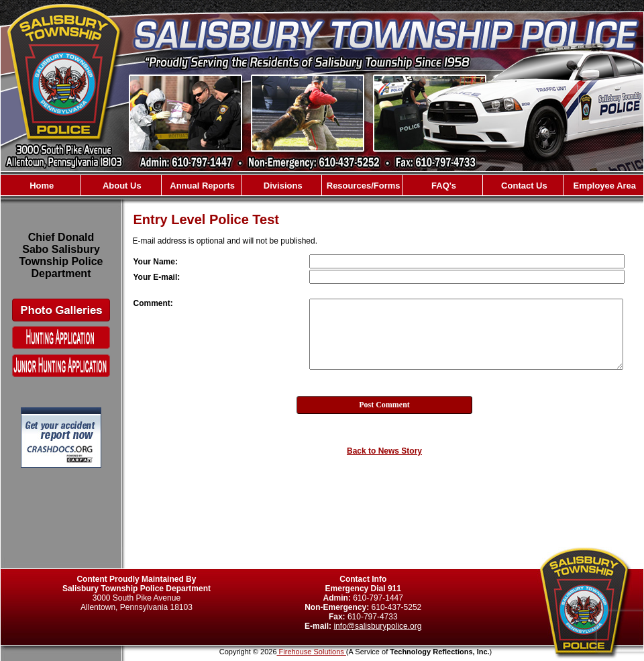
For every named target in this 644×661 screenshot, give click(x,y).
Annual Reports (201, 186)
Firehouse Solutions (312, 652)
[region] (322, 185)
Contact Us (523, 186)
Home (41, 186)
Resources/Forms (362, 186)
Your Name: (156, 262)
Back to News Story (384, 451)
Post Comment (384, 405)
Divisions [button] (281, 186)
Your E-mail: (157, 277)
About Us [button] (121, 186)
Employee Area (603, 186)
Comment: (153, 303)
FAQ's (442, 186)
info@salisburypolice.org (377, 626)
